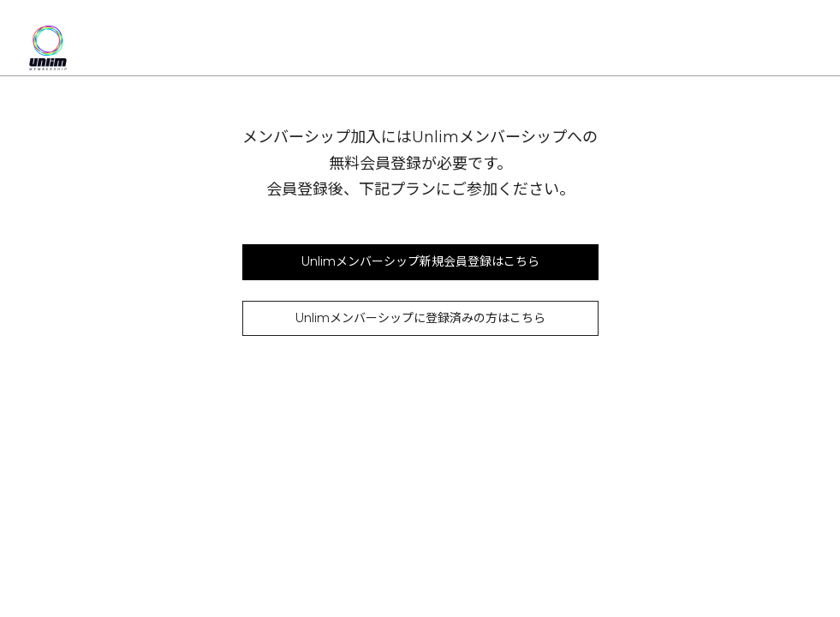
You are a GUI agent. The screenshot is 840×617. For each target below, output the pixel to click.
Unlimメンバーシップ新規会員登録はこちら (420, 261)
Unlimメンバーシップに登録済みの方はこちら (420, 318)
